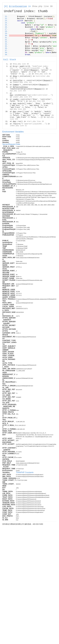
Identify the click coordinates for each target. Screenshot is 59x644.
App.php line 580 (37, 101)
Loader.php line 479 (22, 97)
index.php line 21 (18, 126)
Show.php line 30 (42, 6)
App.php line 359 (18, 91)
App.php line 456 (18, 109)
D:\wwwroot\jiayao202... (31, 68)
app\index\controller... (39, 95)
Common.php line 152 (22, 82)
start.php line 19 (35, 121)
